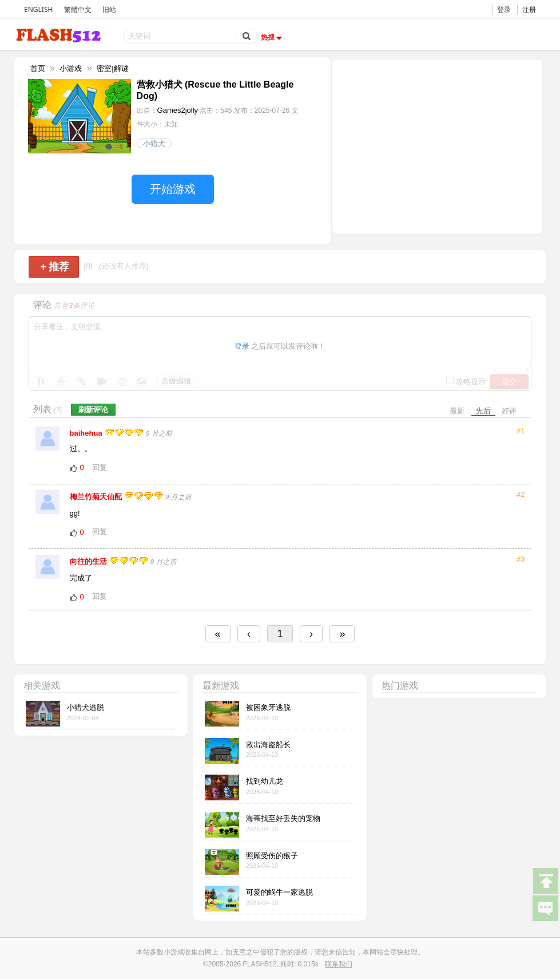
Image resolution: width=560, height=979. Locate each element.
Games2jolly (178, 110)
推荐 (55, 267)
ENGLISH (38, 9)
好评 (509, 411)
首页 (38, 68)
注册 (529, 9)
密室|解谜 (112, 68)
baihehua (87, 433)
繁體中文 (78, 9)
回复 (100, 467)
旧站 (109, 9)
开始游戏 (173, 189)
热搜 (273, 37)
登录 (504, 9)
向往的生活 (90, 561)
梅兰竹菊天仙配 (97, 497)
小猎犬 (154, 143)
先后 (483, 411)
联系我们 (339, 964)
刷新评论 (93, 410)
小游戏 (71, 68)
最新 (457, 411)
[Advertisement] (437, 145)
